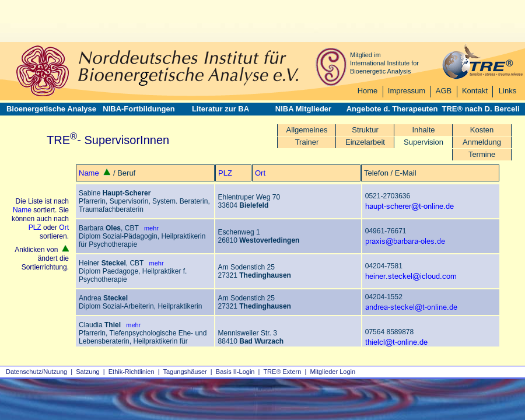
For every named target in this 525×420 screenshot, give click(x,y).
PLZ (225, 173)
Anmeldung (482, 142)
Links (508, 91)
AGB (444, 91)
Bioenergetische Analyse (51, 109)
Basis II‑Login (235, 372)
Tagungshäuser (185, 372)
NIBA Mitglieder (303, 109)
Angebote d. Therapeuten (392, 109)
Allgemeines (307, 130)
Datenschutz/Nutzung (36, 372)
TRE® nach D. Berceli (480, 109)
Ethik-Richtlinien (132, 372)
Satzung (87, 372)
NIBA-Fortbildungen (139, 109)
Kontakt (475, 91)
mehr (149, 228)
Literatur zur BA (220, 109)
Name (89, 173)
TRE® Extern (282, 372)
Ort (260, 173)
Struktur (365, 130)
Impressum (407, 91)
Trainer (307, 142)
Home (368, 91)
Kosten (482, 130)
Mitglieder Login (332, 372)
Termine (482, 154)
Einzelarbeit (365, 142)
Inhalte (423, 130)
